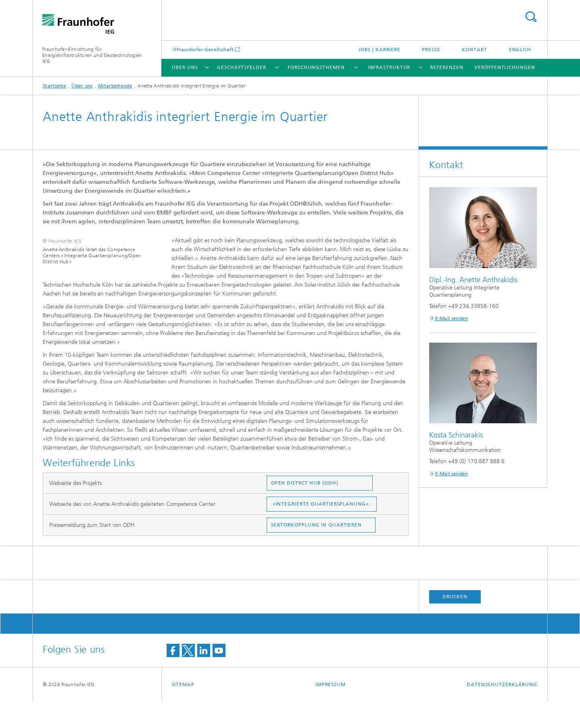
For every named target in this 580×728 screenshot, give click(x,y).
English (520, 50)
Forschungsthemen (316, 67)
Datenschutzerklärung (502, 711)
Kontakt (475, 50)
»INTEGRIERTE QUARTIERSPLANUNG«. (322, 530)
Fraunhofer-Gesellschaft (205, 49)
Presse (431, 50)
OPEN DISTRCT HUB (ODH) (305, 510)
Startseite (54, 86)
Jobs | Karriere (380, 50)
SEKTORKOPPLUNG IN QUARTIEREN (316, 551)
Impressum (331, 711)
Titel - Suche (531, 17)
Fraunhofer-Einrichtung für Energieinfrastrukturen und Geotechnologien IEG (92, 55)
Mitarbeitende (115, 86)
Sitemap (183, 711)
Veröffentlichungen (505, 67)
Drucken (455, 623)
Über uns (185, 67)
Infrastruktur (389, 67)
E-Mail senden (452, 318)
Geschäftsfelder (242, 67)
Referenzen (446, 67)
